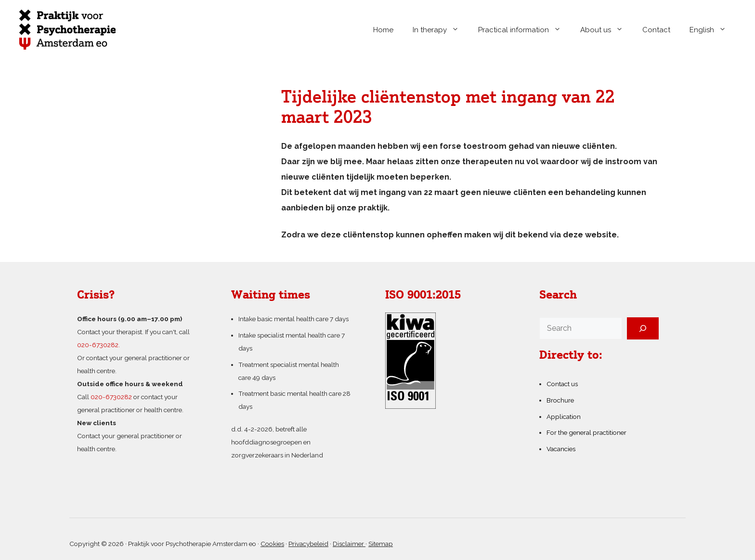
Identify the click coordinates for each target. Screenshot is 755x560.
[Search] (643, 328)
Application (564, 417)
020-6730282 (111, 397)
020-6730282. (98, 345)
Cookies (272, 544)
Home (383, 30)
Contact (656, 30)
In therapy (441, 30)
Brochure (560, 400)
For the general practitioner (586, 432)
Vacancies (561, 449)
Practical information (524, 30)
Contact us (562, 384)
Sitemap (381, 544)
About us (606, 30)
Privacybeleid (308, 544)
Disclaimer (349, 544)
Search (558, 296)
